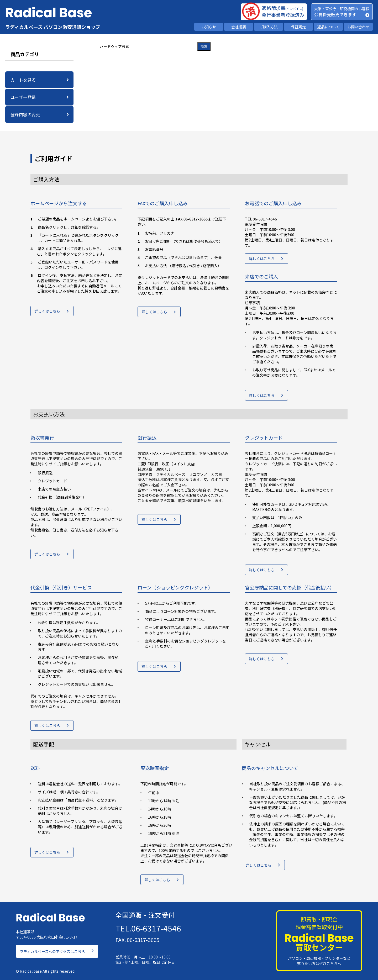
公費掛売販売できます (335, 14)
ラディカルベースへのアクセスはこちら (52, 950)
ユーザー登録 (23, 97)
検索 (204, 46)
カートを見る (23, 80)
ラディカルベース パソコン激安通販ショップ (53, 27)
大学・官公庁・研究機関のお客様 (342, 9)
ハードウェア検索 (114, 46)
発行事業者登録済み (283, 15)
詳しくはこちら (47, 312)
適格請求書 (282, 8)
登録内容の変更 (25, 114)
